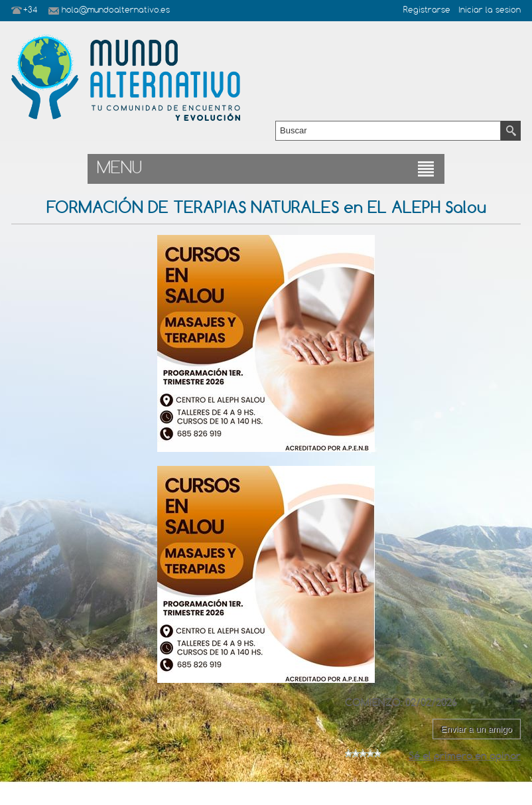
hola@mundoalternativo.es (116, 11)
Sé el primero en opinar (465, 756)
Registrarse (427, 11)
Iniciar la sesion (490, 11)
